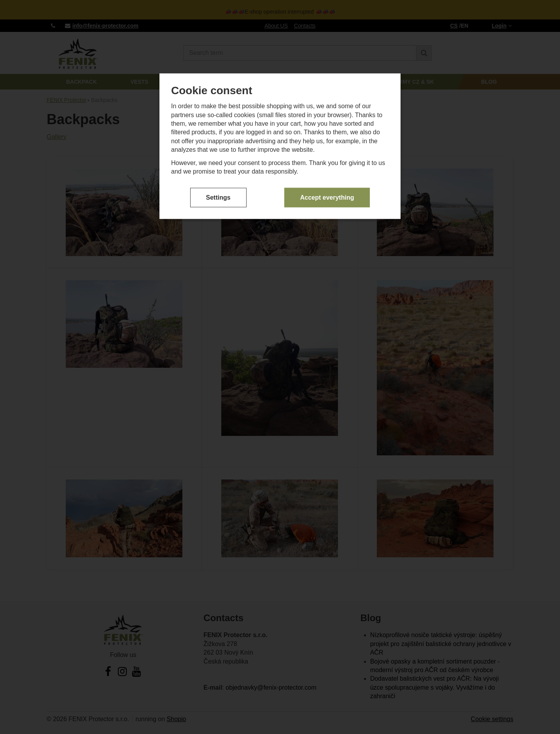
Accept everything (327, 194)
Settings (218, 194)
